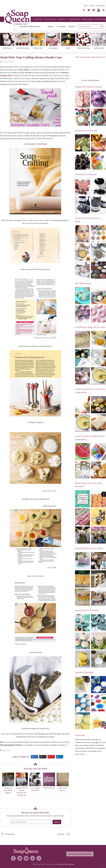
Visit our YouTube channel (90, 80)
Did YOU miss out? (49, 788)
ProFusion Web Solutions (65, 864)
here (30, 73)
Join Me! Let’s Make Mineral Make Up (8, 790)
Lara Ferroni (42, 144)
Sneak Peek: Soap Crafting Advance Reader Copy (31, 57)
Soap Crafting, (24, 70)
